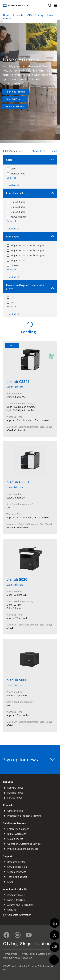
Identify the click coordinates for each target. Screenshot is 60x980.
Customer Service (17, 872)
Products (18, 15)
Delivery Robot (15, 788)
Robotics (8, 782)
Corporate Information (19, 915)
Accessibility (45, 954)
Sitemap (27, 958)
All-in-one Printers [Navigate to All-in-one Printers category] (16, 92)
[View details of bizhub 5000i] (30, 685)
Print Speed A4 (15, 193)
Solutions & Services (14, 823)
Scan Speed (13, 237)
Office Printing (36, 15)
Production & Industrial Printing (24, 816)
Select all (12, 178)
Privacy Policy (28, 954)
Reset (54, 151)
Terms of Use (10, 954)
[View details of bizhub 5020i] (30, 587)
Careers (12, 910)
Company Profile (16, 895)
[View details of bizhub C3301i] (30, 488)
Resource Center (16, 862)
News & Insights (16, 900)
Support (8, 856)
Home (6, 15)
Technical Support (17, 877)
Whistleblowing (11, 958)
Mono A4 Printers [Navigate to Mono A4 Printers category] (15, 106)
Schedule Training (17, 867)
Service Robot (15, 798)
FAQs (10, 882)
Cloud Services (15, 839)
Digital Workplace (17, 834)
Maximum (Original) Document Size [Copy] (27, 287)
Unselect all (13, 185)
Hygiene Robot (15, 793)
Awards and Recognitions (21, 905)
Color (9, 160)
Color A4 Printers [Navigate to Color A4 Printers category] (15, 99)
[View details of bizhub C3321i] (30, 389)
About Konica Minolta (15, 889)
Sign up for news (29, 760)
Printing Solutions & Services (23, 849)
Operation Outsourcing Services (24, 844)
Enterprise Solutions (18, 829)
